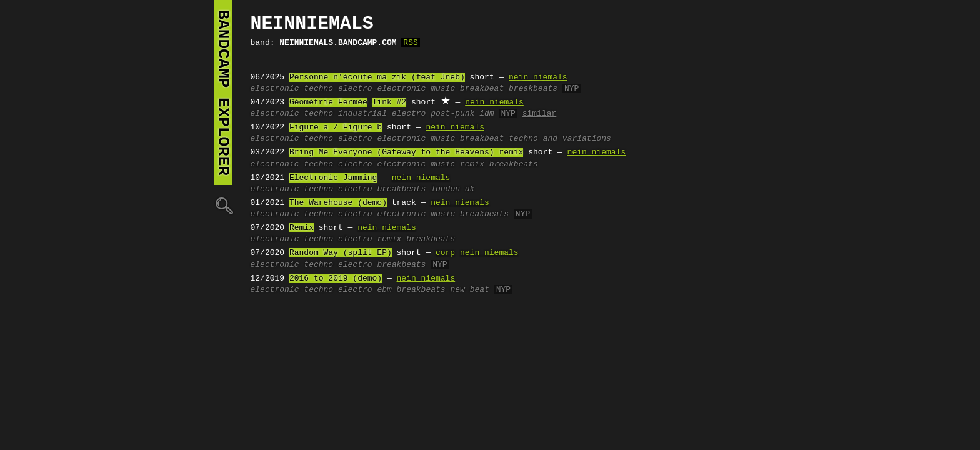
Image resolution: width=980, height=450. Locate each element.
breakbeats (533, 89)
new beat (469, 290)
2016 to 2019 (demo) (336, 279)
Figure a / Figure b (336, 127)
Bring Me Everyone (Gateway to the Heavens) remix (406, 152)
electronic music (416, 89)
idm (487, 114)
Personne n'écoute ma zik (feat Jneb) (377, 77)
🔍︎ (223, 205)
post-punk (452, 114)
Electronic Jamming (333, 178)
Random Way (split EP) (341, 253)
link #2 (390, 102)
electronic (275, 89)
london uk (452, 189)
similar (540, 114)
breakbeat (482, 89)
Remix (302, 228)
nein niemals (538, 77)
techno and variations (560, 139)
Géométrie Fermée (328, 102)
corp (445, 253)
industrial (362, 114)
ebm (384, 290)
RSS (410, 43)
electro (355, 89)
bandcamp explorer (223, 92)
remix (472, 164)
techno (318, 89)
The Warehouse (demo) (338, 203)
